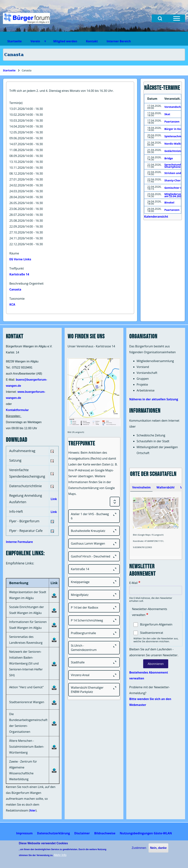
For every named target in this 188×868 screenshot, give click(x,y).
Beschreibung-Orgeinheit (26, 284)
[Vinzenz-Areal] (94, 675)
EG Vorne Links (20, 259)
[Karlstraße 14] (94, 569)
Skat (167, 114)
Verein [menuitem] (36, 42)
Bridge (169, 158)
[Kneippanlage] (94, 582)
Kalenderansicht (156, 217)
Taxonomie (17, 299)
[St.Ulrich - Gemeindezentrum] (94, 648)
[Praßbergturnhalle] (94, 633)
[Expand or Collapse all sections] (115, 502)
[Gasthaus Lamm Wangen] (94, 544)
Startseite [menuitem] (15, 41)
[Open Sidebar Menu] (177, 18)
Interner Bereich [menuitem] (119, 41)
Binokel (169, 202)
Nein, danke (158, 848)
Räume (14, 253)
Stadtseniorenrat (152, 633)
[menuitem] (24, 833)
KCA (12, 304)
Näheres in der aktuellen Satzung (154, 399)
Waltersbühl (165, 487)
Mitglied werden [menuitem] (65, 41)
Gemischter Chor (175, 188)
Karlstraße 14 (19, 274)
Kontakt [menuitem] (92, 41)
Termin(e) (16, 103)
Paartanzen (172, 122)
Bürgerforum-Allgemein (156, 624)
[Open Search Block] (160, 18)
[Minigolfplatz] (94, 595)
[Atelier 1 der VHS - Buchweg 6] (94, 516)
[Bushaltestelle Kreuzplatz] (94, 531)
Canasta (15, 289)
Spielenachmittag (176, 136)
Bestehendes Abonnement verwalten (149, 675)
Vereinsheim (141, 487)
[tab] (141, 487)
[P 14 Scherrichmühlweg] (94, 620)
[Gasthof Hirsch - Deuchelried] (94, 556)
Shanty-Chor (172, 180)
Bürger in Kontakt (176, 129)
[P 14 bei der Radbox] (94, 608)
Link (54, 499)
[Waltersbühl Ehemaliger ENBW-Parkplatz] (94, 690)
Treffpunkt (17, 268)
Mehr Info (60, 855)
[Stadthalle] (94, 662)
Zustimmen (139, 848)
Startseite (9, 70)
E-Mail (133, 583)
